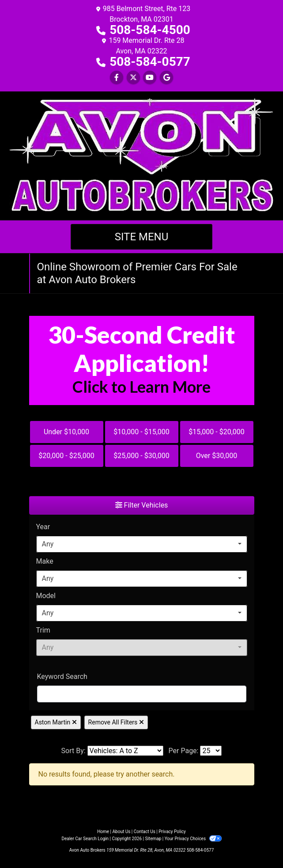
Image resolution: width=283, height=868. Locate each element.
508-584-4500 (150, 30)
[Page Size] (211, 751)
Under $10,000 (66, 432)
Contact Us (145, 832)
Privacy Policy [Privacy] (172, 832)
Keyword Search (62, 677)
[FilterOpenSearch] (142, 694)
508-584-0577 (150, 62)
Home (103, 832)
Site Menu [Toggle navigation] (142, 237)
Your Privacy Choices (193, 839)
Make (45, 561)
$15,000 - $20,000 (217, 432)
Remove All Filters (116, 722)
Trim (43, 630)
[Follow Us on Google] (166, 78)
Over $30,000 (217, 456)
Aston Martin (56, 722)
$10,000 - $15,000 (141, 432)
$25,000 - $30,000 (141, 456)
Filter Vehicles (142, 505)
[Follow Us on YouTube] (150, 78)
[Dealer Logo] (142, 155)
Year (43, 527)
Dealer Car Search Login (85, 839)
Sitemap (153, 839)
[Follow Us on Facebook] (117, 78)
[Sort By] (125, 751)
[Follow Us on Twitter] (133, 78)
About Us (122, 832)
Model (46, 596)
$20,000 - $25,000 (66, 456)
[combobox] (142, 544)
